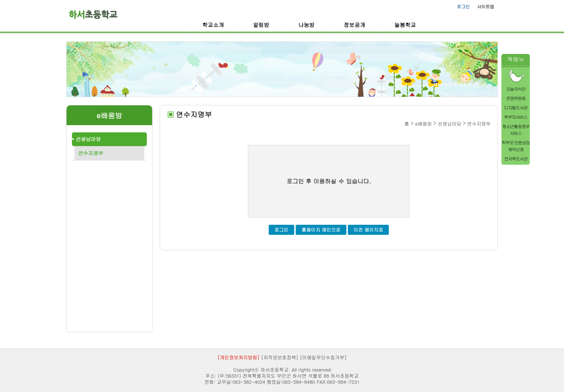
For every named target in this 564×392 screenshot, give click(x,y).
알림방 (261, 25)
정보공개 (355, 25)
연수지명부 (91, 153)
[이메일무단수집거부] (323, 357)
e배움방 (109, 116)
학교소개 (213, 25)
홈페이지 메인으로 (321, 230)
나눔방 (307, 25)
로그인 (463, 6)
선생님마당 (88, 139)
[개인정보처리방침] (238, 357)
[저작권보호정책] (280, 357)
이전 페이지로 (368, 230)
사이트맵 (486, 6)
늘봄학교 (405, 25)
